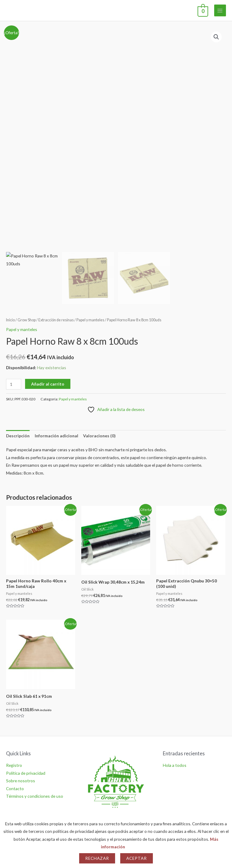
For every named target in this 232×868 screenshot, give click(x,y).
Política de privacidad (26, 773)
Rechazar (97, 858)
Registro (14, 765)
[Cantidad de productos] (14, 384)
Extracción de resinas (56, 320)
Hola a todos (175, 765)
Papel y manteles (90, 320)
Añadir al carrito (48, 384)
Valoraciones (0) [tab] (99, 436)
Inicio (10, 320)
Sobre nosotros (21, 781)
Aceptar (137, 858)
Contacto (15, 788)
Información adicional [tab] (56, 436)
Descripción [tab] (18, 436)
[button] (216, 37)
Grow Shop (27, 320)
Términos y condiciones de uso (35, 796)
